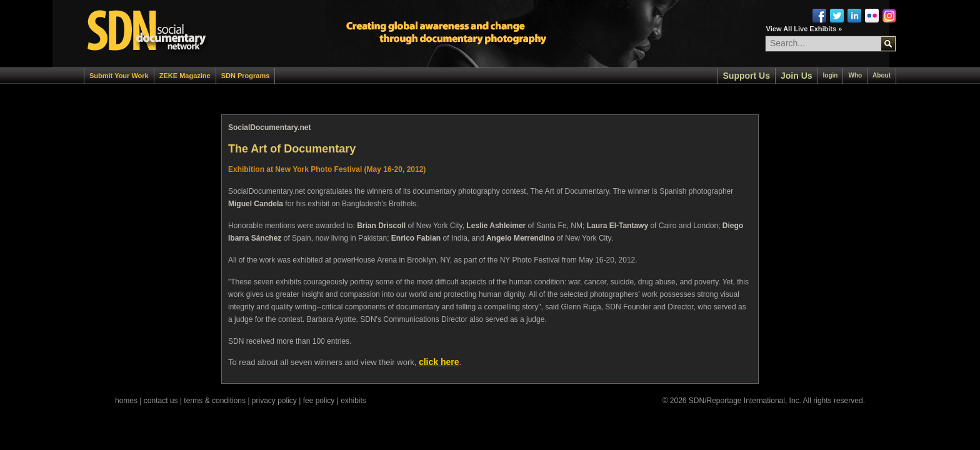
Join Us (797, 76)
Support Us (747, 76)
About (882, 75)
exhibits (353, 401)
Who (855, 75)
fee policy (319, 401)
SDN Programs (246, 76)
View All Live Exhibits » (804, 29)
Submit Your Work (119, 76)
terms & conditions (215, 401)
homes (126, 401)
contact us (161, 401)
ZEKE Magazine (185, 76)
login (831, 75)
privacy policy (274, 401)
